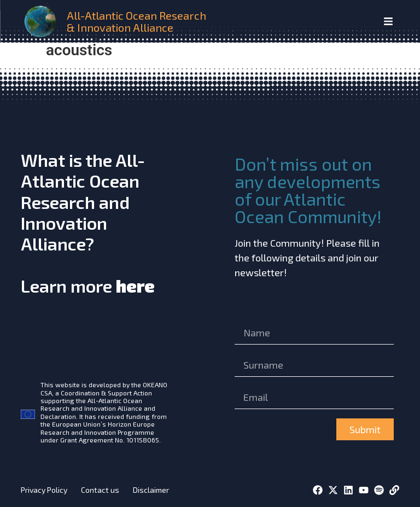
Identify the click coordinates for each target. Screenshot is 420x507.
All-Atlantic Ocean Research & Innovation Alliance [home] (136, 21)
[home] (42, 21)
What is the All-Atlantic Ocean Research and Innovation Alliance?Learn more (88, 223)
